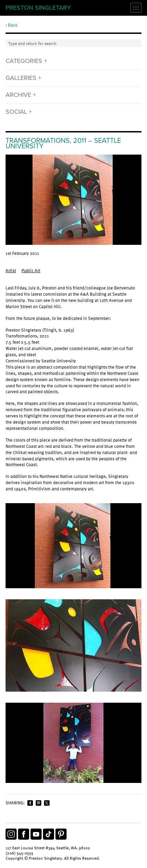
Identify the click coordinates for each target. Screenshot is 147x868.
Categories (24, 61)
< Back (12, 25)
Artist (11, 270)
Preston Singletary (38, 8)
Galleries (21, 78)
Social (16, 112)
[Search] (73, 43)
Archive (18, 95)
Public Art (31, 270)
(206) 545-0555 (19, 853)
